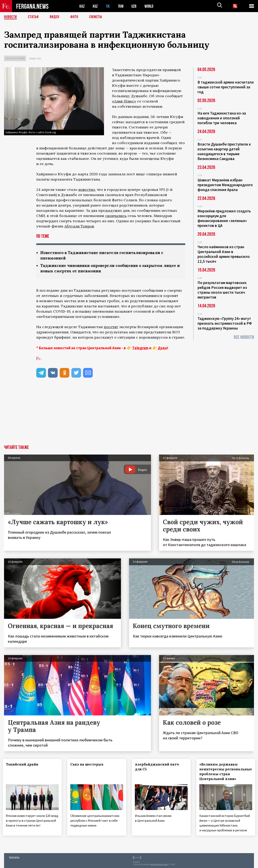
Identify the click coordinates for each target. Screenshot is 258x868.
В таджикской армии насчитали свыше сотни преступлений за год (226, 87)
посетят (111, 327)
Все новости (244, 337)
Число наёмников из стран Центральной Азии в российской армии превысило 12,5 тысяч (224, 254)
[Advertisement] (129, 415)
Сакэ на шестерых (88, 764)
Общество (35, 58)
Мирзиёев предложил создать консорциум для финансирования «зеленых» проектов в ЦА (224, 218)
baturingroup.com (159, 864)
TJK (108, 6)
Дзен (162, 348)
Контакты (14, 856)
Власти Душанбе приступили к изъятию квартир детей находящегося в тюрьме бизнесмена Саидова (224, 151)
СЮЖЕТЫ (96, 17)
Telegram (140, 348)
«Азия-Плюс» (124, 101)
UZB (135, 6)
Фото (74, 17)
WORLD (150, 6)
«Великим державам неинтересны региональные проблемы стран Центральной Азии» (225, 772)
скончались (116, 216)
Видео (55, 17)
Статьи (33, 17)
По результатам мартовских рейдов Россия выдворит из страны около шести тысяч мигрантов (222, 290)
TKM (121, 6)
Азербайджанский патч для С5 (158, 767)
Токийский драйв (23, 764)
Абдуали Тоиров (79, 226)
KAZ (82, 6)
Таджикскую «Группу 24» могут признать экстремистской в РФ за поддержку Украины (225, 323)
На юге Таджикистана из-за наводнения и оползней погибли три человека (222, 118)
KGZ (95, 6)
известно (87, 190)
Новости (10, 17)
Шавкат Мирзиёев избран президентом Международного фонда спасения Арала (225, 185)
